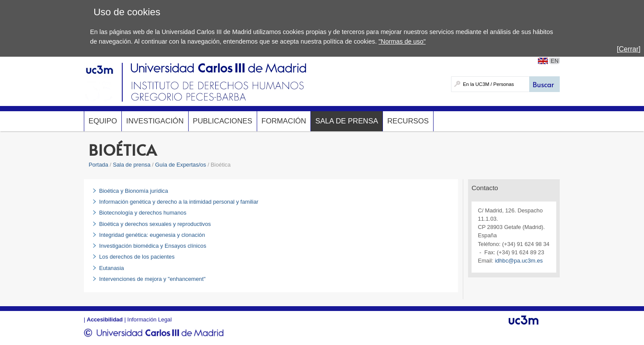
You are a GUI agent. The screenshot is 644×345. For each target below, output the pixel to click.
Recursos (408, 121)
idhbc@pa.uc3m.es (519, 261)
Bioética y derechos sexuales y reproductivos (155, 224)
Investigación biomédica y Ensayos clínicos (153, 246)
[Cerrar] (629, 49)
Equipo (103, 121)
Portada (98, 165)
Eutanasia (112, 268)
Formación (284, 121)
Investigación (155, 121)
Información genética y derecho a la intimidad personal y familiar (179, 202)
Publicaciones (223, 121)
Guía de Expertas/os (181, 165)
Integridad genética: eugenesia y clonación (152, 235)
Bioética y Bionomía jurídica (134, 191)
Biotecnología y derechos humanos (143, 213)
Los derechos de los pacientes (137, 257)
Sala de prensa (347, 121)
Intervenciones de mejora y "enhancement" (152, 279)
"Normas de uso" (402, 41)
